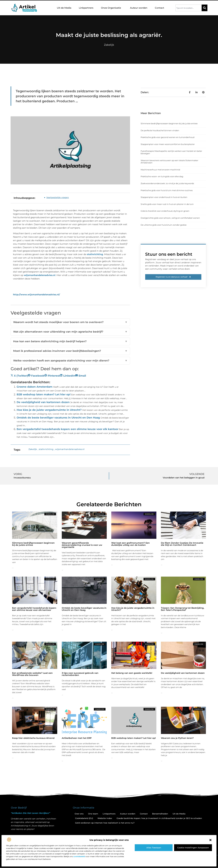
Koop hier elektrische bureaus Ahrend (33, 738)
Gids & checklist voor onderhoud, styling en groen (165, 211)
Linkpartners (86, 8)
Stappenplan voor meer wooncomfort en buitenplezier (168, 144)
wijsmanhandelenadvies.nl (40, 275)
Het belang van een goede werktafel (132, 673)
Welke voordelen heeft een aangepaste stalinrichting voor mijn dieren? (70, 361)
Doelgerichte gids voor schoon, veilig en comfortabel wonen (170, 218)
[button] (210, 840)
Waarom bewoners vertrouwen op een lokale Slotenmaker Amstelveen (169, 162)
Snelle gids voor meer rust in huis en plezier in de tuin (167, 204)
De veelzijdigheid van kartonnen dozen (43, 402)
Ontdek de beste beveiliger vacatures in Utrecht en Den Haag (58, 418)
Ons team (93, 814)
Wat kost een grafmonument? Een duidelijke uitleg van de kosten (130, 544)
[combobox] (189, 8)
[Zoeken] (205, 8)
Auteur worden (139, 8)
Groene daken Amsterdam (35, 387)
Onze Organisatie (112, 8)
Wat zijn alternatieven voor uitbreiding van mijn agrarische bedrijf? (70, 332)
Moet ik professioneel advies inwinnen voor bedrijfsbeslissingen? (70, 351)
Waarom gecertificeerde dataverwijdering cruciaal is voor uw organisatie (82, 545)
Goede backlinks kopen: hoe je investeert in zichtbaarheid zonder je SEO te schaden (159, 818)
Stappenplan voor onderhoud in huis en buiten (164, 197)
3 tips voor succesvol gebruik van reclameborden (80, 674)
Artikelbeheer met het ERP (77, 738)
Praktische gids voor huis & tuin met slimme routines (167, 190)
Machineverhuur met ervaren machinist (160, 170)
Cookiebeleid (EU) (84, 818)
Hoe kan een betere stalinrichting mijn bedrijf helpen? (70, 341)
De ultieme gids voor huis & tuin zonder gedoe (164, 225)
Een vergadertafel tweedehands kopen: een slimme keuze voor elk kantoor (68, 429)
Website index (105, 818)
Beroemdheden (160, 814)
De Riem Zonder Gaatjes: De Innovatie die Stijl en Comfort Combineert (182, 544)
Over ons (79, 814)
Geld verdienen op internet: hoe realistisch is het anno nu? (105, 823)
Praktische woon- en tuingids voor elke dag (162, 176)
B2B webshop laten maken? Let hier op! (44, 394)
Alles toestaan (154, 848)
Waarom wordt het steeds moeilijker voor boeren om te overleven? (70, 322)
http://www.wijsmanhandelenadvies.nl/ (36, 295)
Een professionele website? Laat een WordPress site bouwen (32, 674)
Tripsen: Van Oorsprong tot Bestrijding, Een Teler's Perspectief (182, 609)
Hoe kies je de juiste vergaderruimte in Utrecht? (49, 410)
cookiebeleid (79, 856)
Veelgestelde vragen (58, 197)
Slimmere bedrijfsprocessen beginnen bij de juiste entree (169, 123)
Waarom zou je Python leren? (177, 738)
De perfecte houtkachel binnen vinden (160, 130)
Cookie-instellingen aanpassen (193, 848)
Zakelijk (109, 45)
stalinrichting (95, 254)
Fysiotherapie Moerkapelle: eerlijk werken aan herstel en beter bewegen (171, 152)
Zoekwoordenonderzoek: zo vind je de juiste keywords (167, 183)
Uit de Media (64, 8)
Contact (159, 8)
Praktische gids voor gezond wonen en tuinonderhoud (168, 137)
